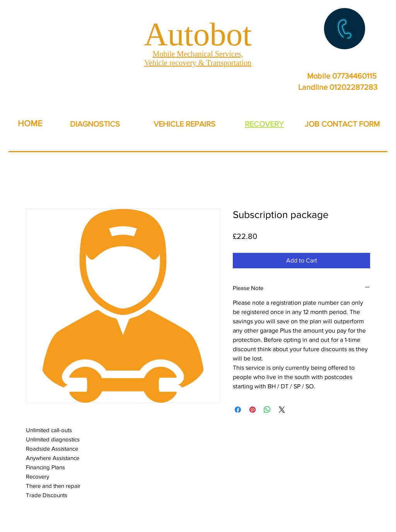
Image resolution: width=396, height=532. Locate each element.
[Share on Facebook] (238, 410)
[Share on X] (282, 410)
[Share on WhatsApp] (267, 410)
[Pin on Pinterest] (253, 410)
